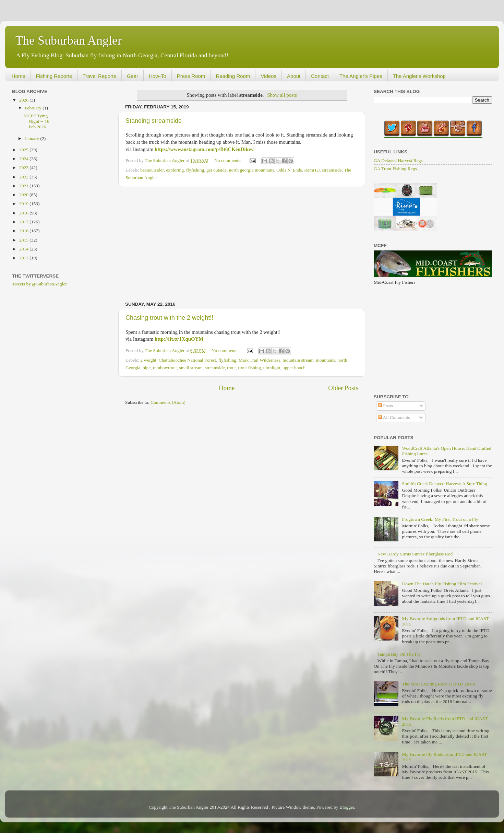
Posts (385, 406)
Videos (268, 76)
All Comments (394, 417)
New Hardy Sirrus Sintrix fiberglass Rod (415, 554)
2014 (24, 249)
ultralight (272, 368)
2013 (24, 258)
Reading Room (233, 76)
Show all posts (282, 95)
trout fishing (250, 368)
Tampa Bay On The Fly (399, 654)
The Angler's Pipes (361, 76)
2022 (24, 177)
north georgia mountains (252, 170)
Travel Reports (99, 76)
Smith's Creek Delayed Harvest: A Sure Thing (444, 484)
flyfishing (195, 170)
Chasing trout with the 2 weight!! (169, 318)
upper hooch (294, 368)
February (34, 108)
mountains (325, 360)
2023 (24, 168)
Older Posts (343, 388)
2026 (24, 100)
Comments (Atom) (168, 402)
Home (19, 76)
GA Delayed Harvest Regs (398, 160)
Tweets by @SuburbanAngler (39, 284)
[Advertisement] (242, 244)
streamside (332, 170)
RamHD (312, 170)
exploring (175, 170)
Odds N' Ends (289, 170)
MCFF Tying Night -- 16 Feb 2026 (37, 121)
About (294, 76)
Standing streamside (154, 121)
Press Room (191, 76)
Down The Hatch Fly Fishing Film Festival (442, 584)
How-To (158, 76)
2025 (24, 150)
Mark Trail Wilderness (259, 360)
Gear (133, 76)
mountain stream (298, 360)
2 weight (148, 360)
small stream (191, 368)
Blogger (347, 807)
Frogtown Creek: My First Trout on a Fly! (441, 519)
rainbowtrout (165, 368)
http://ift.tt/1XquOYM (179, 339)
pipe (147, 368)
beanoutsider (152, 170)
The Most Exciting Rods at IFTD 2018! (439, 684)
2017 (24, 222)
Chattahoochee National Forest (187, 360)
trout (231, 368)
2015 (24, 240)
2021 (24, 186)
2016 (24, 231)
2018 (24, 213)
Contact (320, 76)
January (32, 138)
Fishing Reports (54, 76)
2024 (24, 159)
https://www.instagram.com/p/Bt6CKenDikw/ (204, 149)
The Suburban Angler (69, 40)
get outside (217, 170)
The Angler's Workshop (419, 76)
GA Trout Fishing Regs (395, 169)
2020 (24, 195)
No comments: (229, 160)
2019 (24, 204)
